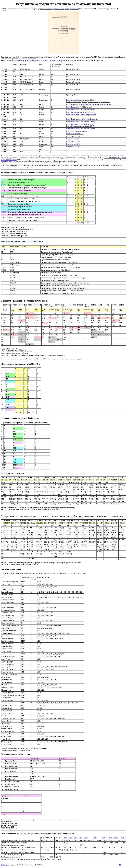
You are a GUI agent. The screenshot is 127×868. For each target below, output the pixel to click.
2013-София (28, 310)
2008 (76, 838)
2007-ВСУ (71, 310)
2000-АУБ (121, 310)
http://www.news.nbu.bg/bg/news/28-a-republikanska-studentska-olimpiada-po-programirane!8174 (40, 61)
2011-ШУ (44, 310)
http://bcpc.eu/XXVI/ (73, 141)
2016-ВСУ (7, 523)
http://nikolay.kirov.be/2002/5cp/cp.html (79, 107)
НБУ (3, 193)
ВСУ (3, 185)
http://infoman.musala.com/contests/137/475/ (81, 112)
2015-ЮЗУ (13, 310)
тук (102, 61)
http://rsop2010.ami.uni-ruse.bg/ (77, 131)
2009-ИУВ (57, 310)
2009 (71, 838)
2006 (86, 838)
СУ (2, 201)
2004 (104, 838)
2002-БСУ (106, 310)
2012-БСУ (36, 310)
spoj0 (80, 359)
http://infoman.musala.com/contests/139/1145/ (81, 100)
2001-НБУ (114, 310)
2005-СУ (87, 309)
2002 (116, 838)
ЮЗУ (3, 220)
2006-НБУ (79, 310)
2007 (81, 838)
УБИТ (3, 212)
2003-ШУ (99, 310)
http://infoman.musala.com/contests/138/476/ (81, 110)
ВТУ (3, 188)
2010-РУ (51, 309)
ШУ (3, 217)
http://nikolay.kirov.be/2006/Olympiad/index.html (82, 119)
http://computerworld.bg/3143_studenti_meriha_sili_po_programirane (89, 104)
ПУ (3, 196)
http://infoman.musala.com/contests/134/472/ (81, 122)
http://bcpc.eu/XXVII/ (73, 144)
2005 (95, 838)
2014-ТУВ (20, 310)
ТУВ (3, 204)
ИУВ (3, 190)
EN (120, 865)
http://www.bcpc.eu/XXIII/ (75, 134)
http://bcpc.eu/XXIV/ (73, 136)
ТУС (3, 209)
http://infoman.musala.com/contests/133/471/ (81, 126)
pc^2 (36, 359)
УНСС (4, 215)
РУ (2, 199)
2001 (123, 838)
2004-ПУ (93, 310)
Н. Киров (4, 865)
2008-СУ (66, 309)
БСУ (3, 182)
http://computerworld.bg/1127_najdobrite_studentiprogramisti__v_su (88, 102)
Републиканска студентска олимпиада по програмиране (59, 9)
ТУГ (3, 207)
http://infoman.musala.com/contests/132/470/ (81, 129)
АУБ (3, 180)
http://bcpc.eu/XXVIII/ (74, 147)
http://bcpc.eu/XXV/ (73, 139)
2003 (111, 838)
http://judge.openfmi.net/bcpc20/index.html (80, 124)
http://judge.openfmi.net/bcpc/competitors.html (81, 115)
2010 (66, 838)
